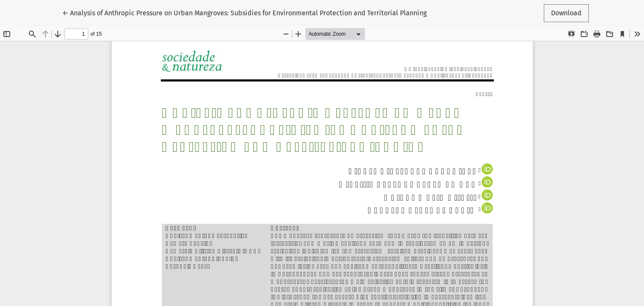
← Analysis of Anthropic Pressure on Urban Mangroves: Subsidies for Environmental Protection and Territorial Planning (245, 12)
